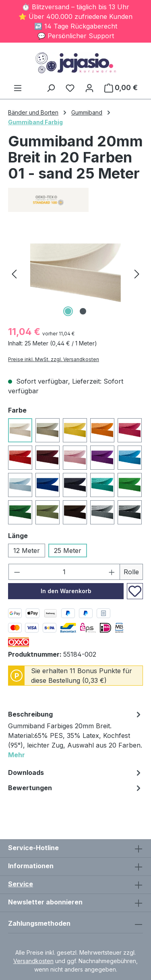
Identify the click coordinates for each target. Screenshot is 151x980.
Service (21, 884)
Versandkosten (33, 961)
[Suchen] (51, 88)
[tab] (75, 736)
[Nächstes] (137, 273)
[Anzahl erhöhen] (112, 572)
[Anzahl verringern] (17, 572)
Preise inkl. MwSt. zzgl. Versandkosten (54, 359)
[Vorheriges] (14, 273)
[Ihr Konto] (89, 88)
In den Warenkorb (66, 591)
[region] (75, 273)
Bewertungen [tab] (75, 788)
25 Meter (68, 551)
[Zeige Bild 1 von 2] (68, 311)
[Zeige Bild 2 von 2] (83, 311)
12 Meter (27, 551)
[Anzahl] (64, 572)
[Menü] (18, 88)
